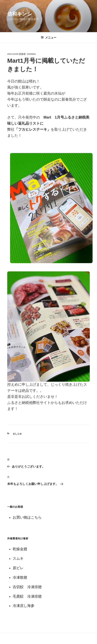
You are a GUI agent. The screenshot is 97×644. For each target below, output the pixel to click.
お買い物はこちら (27, 517)
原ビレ (18, 568)
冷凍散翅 (20, 577)
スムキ (18, 559)
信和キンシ (20, 14)
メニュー (49, 38)
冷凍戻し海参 (24, 606)
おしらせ (17, 434)
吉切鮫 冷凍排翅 (27, 587)
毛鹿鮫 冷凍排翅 (27, 596)
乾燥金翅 (20, 549)
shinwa (31, 54)
